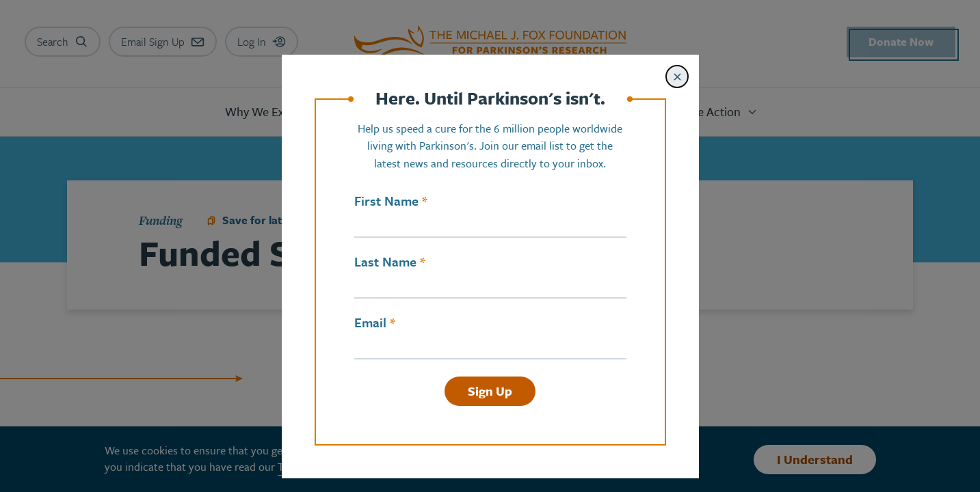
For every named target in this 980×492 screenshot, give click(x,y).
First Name (386, 201)
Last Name (385, 262)
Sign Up (490, 391)
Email (370, 323)
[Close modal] (677, 77)
